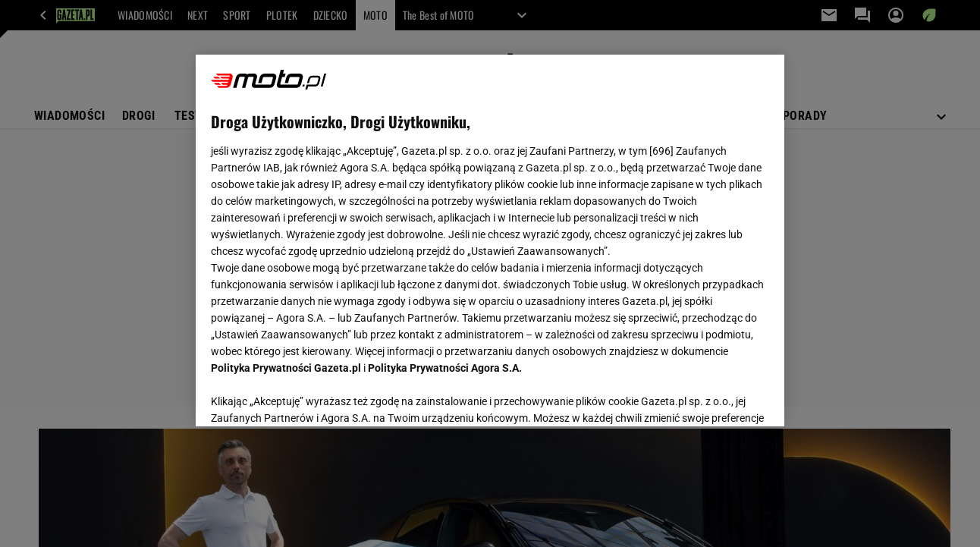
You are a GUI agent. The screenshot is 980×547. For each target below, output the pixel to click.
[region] (490, 240)
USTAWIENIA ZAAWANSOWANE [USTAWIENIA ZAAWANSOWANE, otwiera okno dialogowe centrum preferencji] (311, 396)
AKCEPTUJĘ (717, 397)
